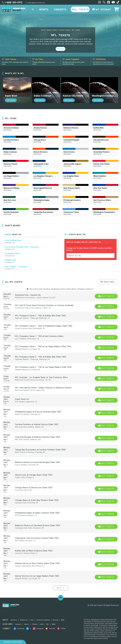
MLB (42, 621)
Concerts (60, 9)
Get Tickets (11, 97)
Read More (60, 49)
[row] (61, 293)
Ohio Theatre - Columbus (16, 263)
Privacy (56, 617)
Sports (44, 9)
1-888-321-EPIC (12, 2)
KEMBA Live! (10, 257)
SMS (63, 617)
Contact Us (24, 617)
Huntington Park (12, 250)
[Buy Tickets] (106, 293)
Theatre (35, 621)
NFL (48, 621)
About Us (14, 617)
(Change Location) (89, 286)
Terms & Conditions (43, 617)
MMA (54, 621)
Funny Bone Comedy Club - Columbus (22, 244)
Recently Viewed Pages (13, 642)
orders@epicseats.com (35, 3)
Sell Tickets (80, 9)
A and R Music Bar (13, 237)
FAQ (32, 617)
